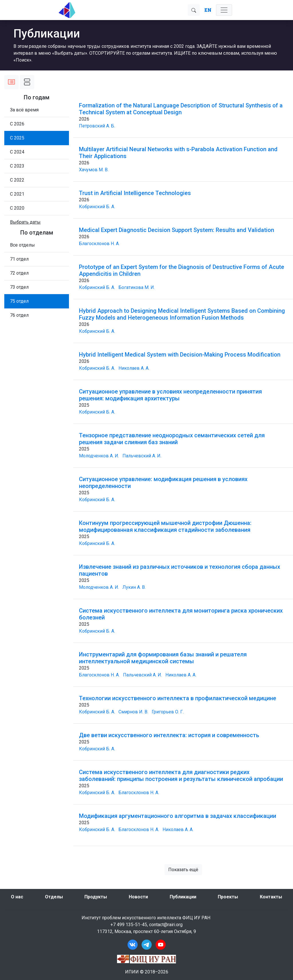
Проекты (228, 897)
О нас (17, 897)
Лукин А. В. (134, 587)
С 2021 (17, 194)
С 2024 (17, 152)
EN (208, 10)
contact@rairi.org (166, 925)
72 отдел (19, 273)
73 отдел (19, 287)
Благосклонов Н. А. (99, 244)
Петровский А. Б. (97, 126)
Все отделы (22, 245)
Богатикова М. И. (137, 287)
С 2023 (17, 166)
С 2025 (17, 138)
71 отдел (19, 259)
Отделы (54, 897)
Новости (138, 897)
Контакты (271, 897)
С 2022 (17, 180)
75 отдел (19, 301)
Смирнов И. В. (133, 712)
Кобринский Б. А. (97, 207)
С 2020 (17, 208)
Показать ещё (183, 870)
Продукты (96, 897)
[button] (25, 222)
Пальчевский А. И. (142, 456)
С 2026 (17, 124)
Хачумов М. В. (94, 170)
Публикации (183, 897)
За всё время (24, 110)
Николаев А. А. (134, 368)
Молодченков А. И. (99, 456)
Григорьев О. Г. (168, 712)
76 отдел (19, 315)
